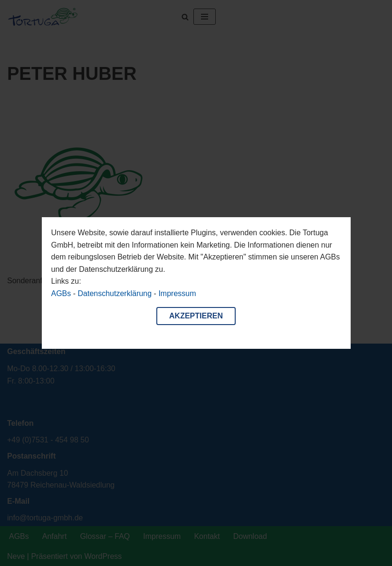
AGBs (61, 293)
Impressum (177, 293)
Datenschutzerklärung (115, 293)
